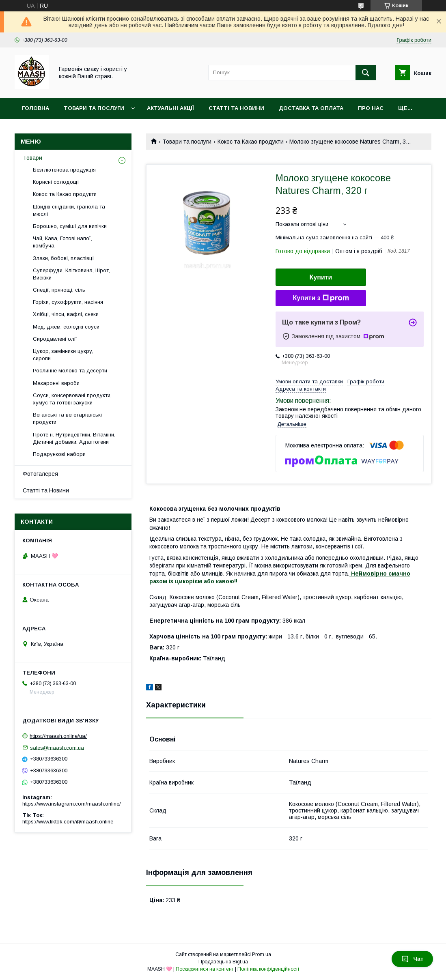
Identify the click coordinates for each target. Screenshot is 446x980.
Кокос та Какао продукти (251, 142)
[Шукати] (366, 73)
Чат (412, 959)
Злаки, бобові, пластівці (63, 258)
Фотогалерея (40, 474)
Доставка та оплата (311, 108)
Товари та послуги (94, 108)
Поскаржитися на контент (205, 969)
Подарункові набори (59, 454)
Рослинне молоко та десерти (70, 371)
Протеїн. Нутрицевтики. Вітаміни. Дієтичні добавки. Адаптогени (74, 438)
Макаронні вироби (56, 383)
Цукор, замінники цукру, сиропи (63, 355)
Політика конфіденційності (268, 969)
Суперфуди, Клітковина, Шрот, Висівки (71, 274)
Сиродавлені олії (55, 339)
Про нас (371, 108)
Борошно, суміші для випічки (70, 226)
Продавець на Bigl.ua (223, 962)
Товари (32, 158)
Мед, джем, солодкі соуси (66, 327)
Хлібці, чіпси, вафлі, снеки (66, 314)
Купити (321, 277)
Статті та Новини (236, 108)
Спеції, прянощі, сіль (59, 290)
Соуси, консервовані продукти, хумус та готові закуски (72, 399)
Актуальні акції (170, 108)
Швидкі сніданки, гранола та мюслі (69, 210)
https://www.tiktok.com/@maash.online (68, 822)
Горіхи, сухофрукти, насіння (68, 302)
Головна (36, 108)
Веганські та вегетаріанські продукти (67, 418)
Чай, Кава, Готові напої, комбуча (62, 242)
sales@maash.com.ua (57, 747)
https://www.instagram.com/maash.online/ (72, 804)
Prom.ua (262, 954)
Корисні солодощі (56, 182)
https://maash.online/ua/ (58, 736)
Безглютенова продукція (64, 170)
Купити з (321, 298)
